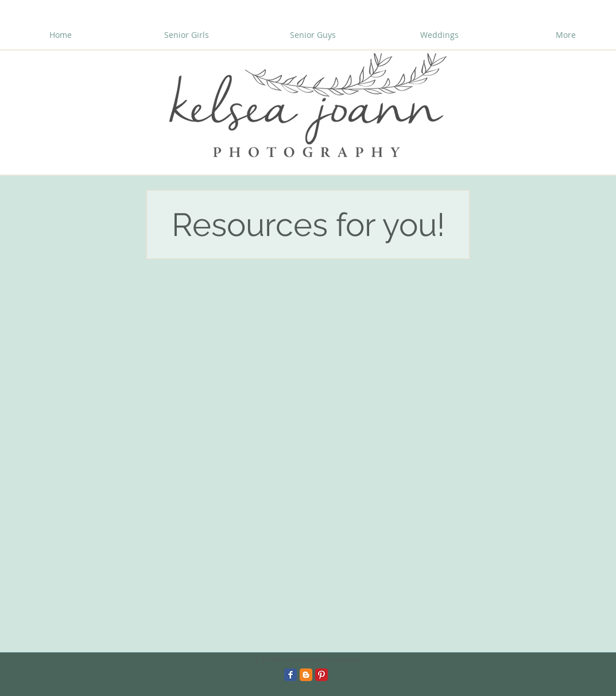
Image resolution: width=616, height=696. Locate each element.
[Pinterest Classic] (321, 675)
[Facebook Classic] (290, 675)
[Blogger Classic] (306, 675)
